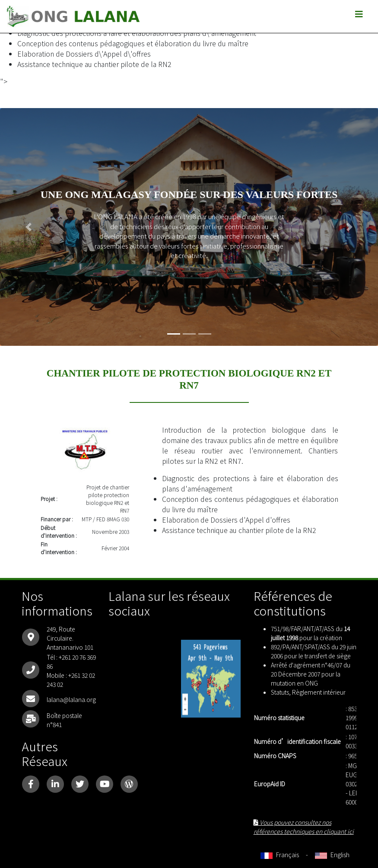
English (332, 855)
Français (280, 855)
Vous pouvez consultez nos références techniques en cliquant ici (304, 827)
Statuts (280, 692)
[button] (28, 227)
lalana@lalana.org (71, 699)
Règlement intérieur (319, 692)
